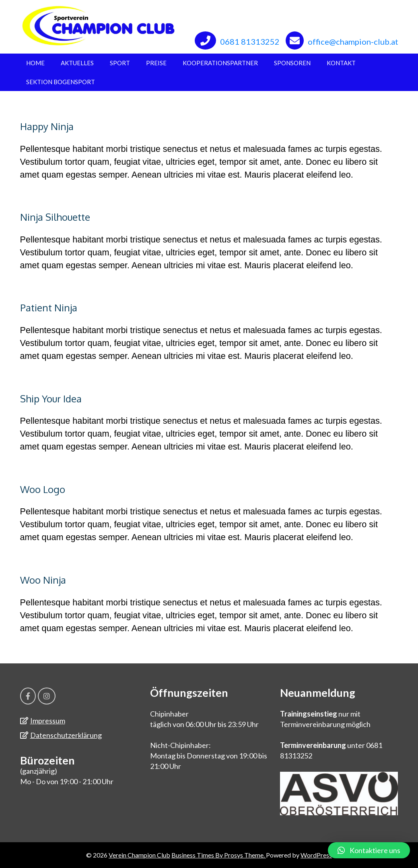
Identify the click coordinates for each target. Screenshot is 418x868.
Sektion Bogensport (61, 82)
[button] (369, 850)
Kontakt (341, 63)
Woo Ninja (43, 580)
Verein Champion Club (139, 855)
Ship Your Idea (51, 399)
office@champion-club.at (353, 41)
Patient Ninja (49, 308)
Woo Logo (43, 489)
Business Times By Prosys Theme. (219, 855)
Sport (120, 63)
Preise (156, 63)
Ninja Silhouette (55, 217)
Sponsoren (292, 63)
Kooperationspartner (220, 63)
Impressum (48, 721)
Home (35, 63)
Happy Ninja (47, 126)
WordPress (316, 855)
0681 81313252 (250, 41)
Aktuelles (77, 63)
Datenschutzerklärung (66, 735)
